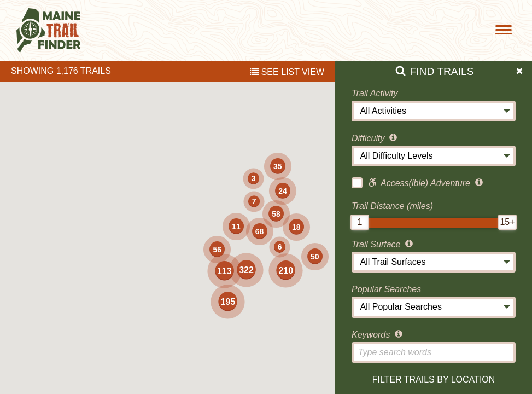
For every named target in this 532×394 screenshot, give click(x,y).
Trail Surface (383, 244)
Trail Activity (375, 93)
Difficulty (375, 138)
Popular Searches (386, 289)
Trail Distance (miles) (392, 206)
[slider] (360, 222)
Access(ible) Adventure (418, 183)
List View (287, 72)
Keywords (378, 335)
